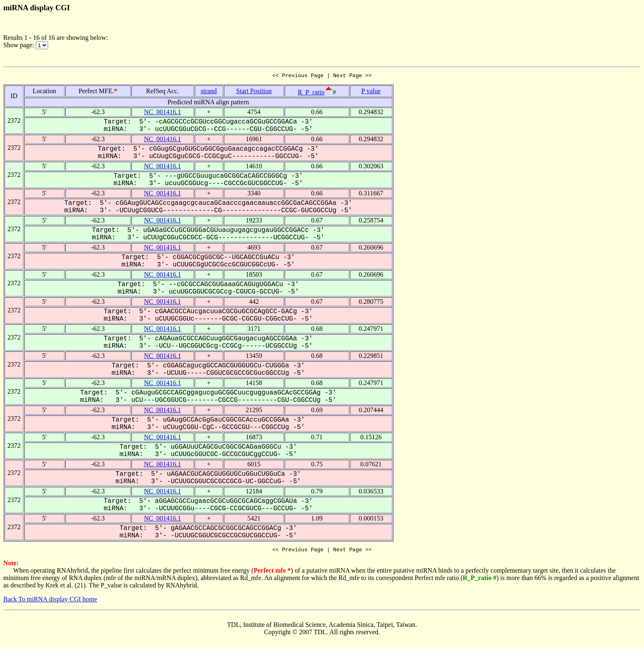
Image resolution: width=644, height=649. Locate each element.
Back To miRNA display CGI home (50, 602)
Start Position (254, 92)
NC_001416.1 (162, 113)
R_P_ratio (311, 93)
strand (209, 92)
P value (371, 92)
